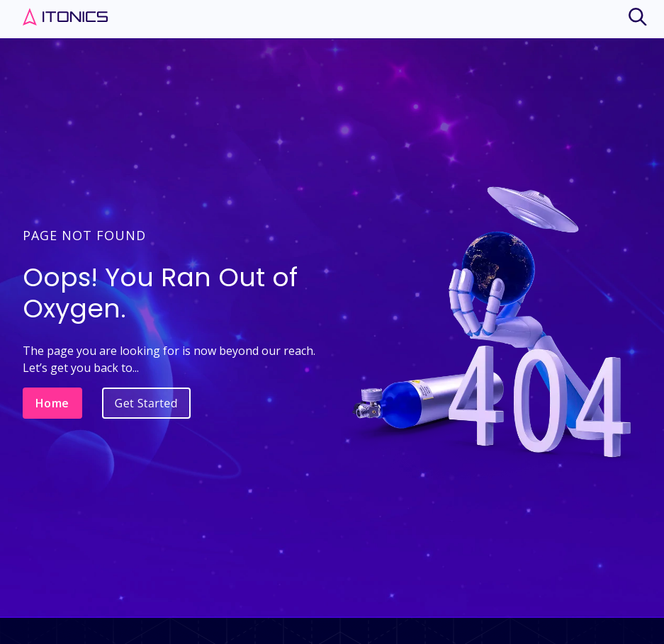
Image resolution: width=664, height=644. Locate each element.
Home (52, 403)
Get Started (146, 403)
